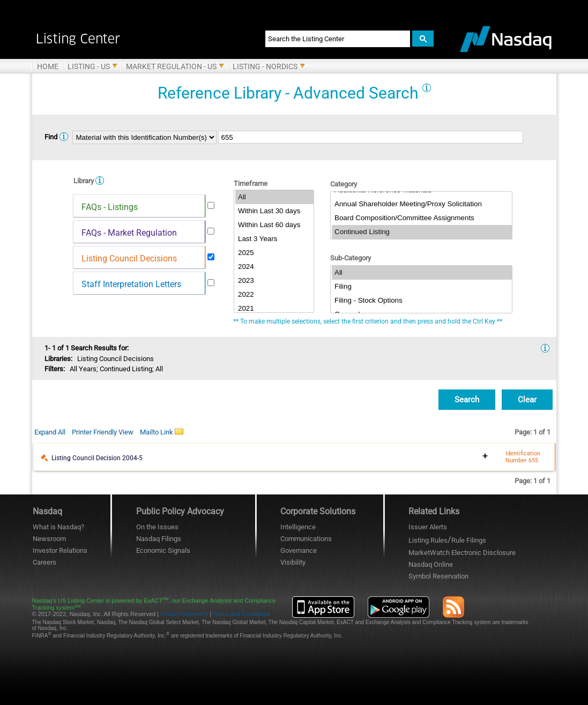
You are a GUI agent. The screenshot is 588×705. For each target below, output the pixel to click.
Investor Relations (60, 550)
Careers (44, 562)
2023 (274, 281)
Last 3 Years (274, 239)
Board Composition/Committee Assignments (422, 218)
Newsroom (49, 539)
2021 (274, 309)
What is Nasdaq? (58, 527)
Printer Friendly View (103, 432)
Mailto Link (162, 432)
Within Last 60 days (274, 225)
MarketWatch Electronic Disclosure (462, 553)
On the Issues (157, 527)
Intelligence (298, 527)
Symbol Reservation (438, 576)
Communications (306, 539)
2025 (274, 253)
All (274, 197)
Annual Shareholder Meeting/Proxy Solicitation (422, 204)
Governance (299, 550)
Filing (422, 287)
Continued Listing (422, 232)
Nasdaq (431, 564)
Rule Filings (469, 540)
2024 (274, 267)
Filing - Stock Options (422, 301)
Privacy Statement (184, 614)
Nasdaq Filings (159, 539)
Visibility (293, 562)
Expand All (50, 432)
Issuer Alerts (428, 527)
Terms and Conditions (241, 614)
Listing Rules (428, 540)
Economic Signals (163, 550)
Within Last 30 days (274, 211)
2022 (274, 295)
